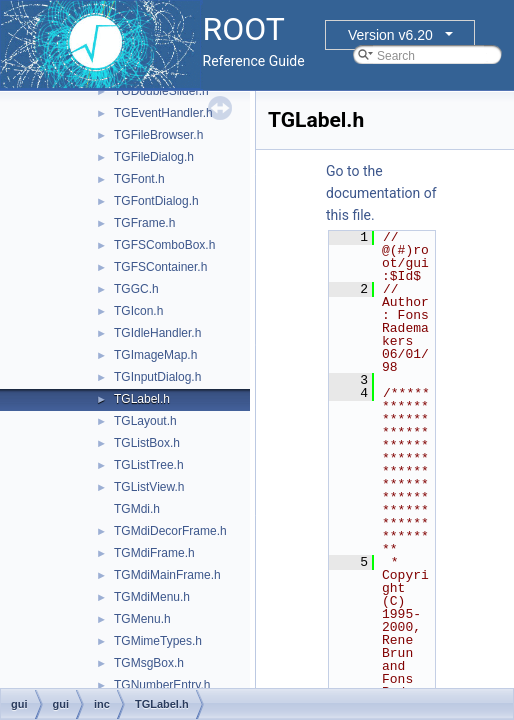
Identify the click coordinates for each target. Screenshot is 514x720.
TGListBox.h (147, 443)
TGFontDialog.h (156, 201)
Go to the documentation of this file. (381, 193)
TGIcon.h (138, 311)
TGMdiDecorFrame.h (170, 531)
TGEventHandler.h (163, 113)
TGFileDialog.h (154, 157)
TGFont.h (139, 179)
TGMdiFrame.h (154, 553)
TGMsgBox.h (149, 663)
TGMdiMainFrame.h (167, 575)
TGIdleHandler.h (157, 333)
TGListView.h (149, 487)
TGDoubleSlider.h (161, 91)
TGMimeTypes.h (158, 641)
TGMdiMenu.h (152, 597)
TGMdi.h (137, 509)
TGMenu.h (142, 619)
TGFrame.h (144, 223)
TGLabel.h (142, 399)
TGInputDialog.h (157, 377)
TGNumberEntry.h (162, 685)
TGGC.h (136, 289)
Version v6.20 (390, 35)
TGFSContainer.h (160, 267)
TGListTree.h (149, 465)
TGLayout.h (145, 421)
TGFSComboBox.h (164, 245)
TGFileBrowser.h (158, 135)
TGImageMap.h (155, 355)
